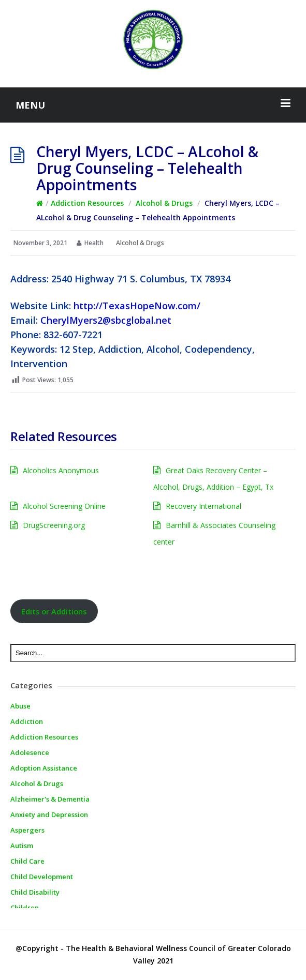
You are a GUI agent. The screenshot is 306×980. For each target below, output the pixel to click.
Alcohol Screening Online (64, 506)
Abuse (20, 706)
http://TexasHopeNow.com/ (137, 306)
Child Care (27, 861)
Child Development (42, 877)
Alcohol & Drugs (164, 203)
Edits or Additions (54, 611)
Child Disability (35, 892)
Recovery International (203, 506)
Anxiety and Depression (49, 815)
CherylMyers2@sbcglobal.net (106, 320)
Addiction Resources (87, 203)
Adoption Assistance (44, 768)
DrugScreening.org (54, 525)
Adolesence (30, 752)
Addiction (27, 721)
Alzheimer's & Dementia (50, 799)
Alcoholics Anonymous (61, 470)
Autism (22, 846)
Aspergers (27, 830)
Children (25, 908)
